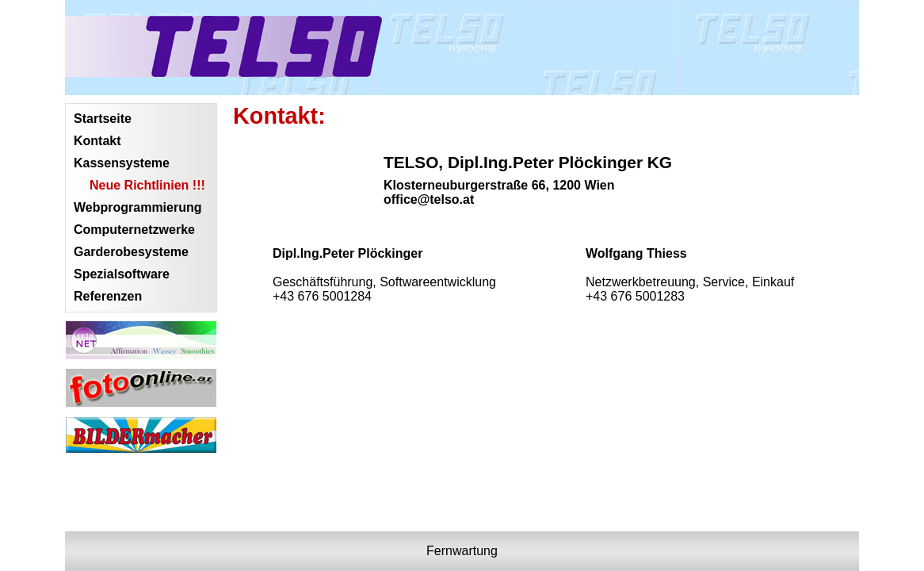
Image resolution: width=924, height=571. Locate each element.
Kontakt (97, 141)
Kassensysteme (122, 163)
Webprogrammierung (138, 207)
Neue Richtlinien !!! (147, 185)
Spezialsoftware (122, 274)
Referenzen (108, 296)
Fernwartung (462, 551)
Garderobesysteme (131, 252)
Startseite (103, 119)
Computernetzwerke (134, 230)
